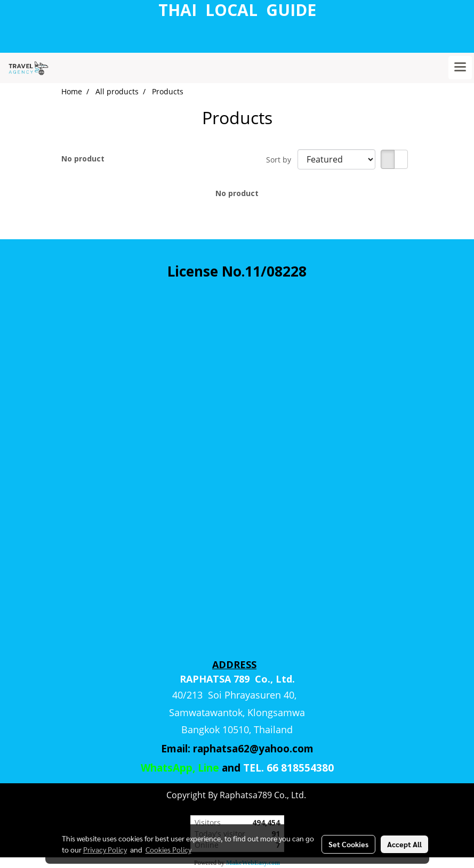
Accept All (404, 844)
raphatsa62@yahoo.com (253, 749)
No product (83, 159)
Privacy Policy (105, 849)
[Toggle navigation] (460, 68)
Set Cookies (348, 844)
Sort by (282, 160)
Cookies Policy (168, 849)
